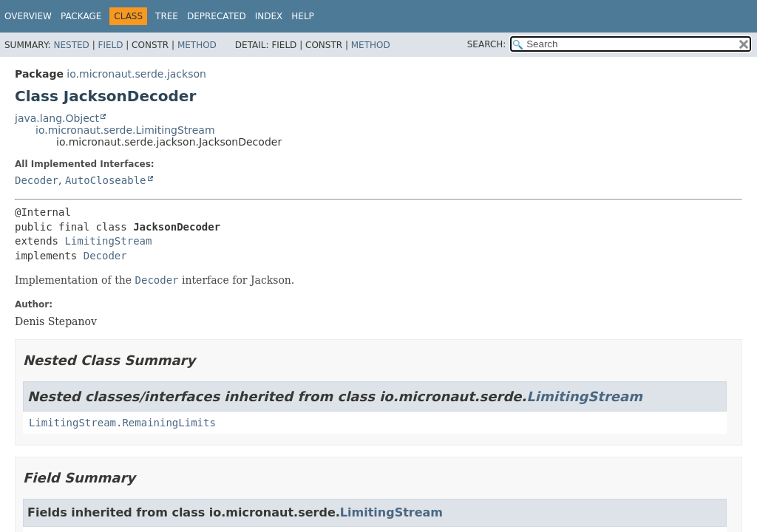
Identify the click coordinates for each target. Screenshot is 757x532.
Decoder (37, 180)
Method (197, 45)
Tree (167, 16)
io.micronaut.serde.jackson (136, 74)
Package (81, 16)
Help (303, 16)
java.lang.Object (57, 118)
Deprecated (217, 16)
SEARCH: (487, 44)
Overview (28, 16)
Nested (71, 45)
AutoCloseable (106, 180)
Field (110, 45)
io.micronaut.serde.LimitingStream (125, 130)
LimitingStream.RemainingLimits (122, 423)
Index (269, 16)
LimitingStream (108, 241)
